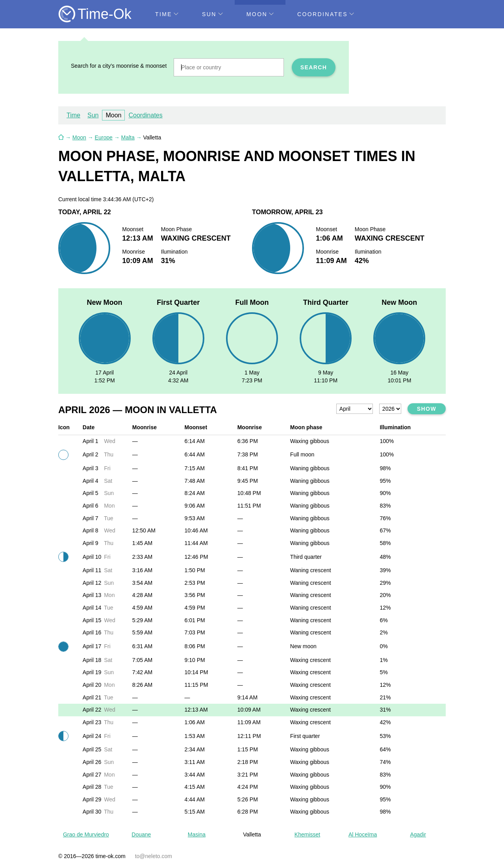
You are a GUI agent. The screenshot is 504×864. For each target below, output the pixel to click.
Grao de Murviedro (86, 834)
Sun (212, 14)
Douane (141, 834)
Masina (197, 834)
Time (167, 14)
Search (314, 67)
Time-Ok (105, 14)
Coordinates (326, 14)
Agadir (418, 834)
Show (427, 409)
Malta (128, 137)
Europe (104, 137)
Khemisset (307, 834)
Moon (260, 14)
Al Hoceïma (363, 834)
